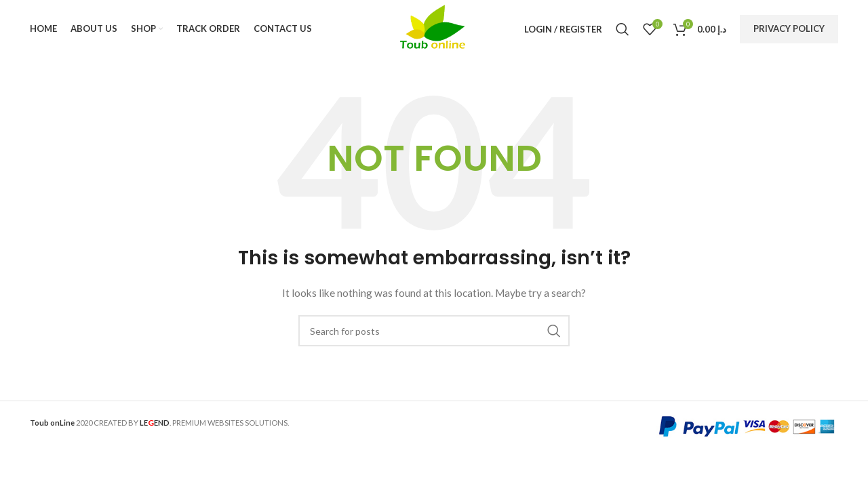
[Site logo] (434, 29)
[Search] (623, 30)
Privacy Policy (789, 30)
